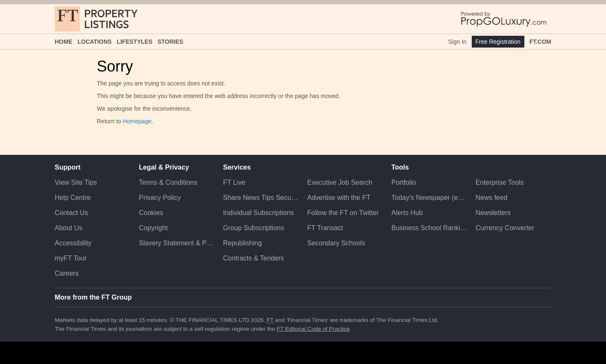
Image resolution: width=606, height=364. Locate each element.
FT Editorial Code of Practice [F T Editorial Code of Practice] (313, 329)
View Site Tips (76, 182)
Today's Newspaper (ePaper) (429, 198)
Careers (67, 273)
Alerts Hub (407, 213)
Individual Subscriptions (258, 213)
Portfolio (404, 182)
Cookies (151, 213)
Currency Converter (505, 228)
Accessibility (73, 243)
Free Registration (498, 42)
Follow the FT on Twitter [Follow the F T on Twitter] (343, 213)
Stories (170, 42)
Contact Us (71, 213)
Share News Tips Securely (261, 198)
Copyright (153, 228)
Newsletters (493, 213)
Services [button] (237, 167)
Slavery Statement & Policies (177, 243)
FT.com (540, 42)
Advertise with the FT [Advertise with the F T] (339, 198)
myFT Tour (71, 258)
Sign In (457, 42)
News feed (492, 198)
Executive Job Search (340, 182)
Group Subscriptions (254, 228)
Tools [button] (400, 167)
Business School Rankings (429, 228)
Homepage (137, 121)
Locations (94, 42)
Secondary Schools (336, 243)
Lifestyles (134, 42)
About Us (69, 228)
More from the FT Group (93, 297)
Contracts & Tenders (254, 258)
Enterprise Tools (500, 182)
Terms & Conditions (168, 182)
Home (64, 42)
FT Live (234, 182)
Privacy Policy (160, 198)
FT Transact (325, 228)
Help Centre (73, 198)
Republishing (243, 243)
